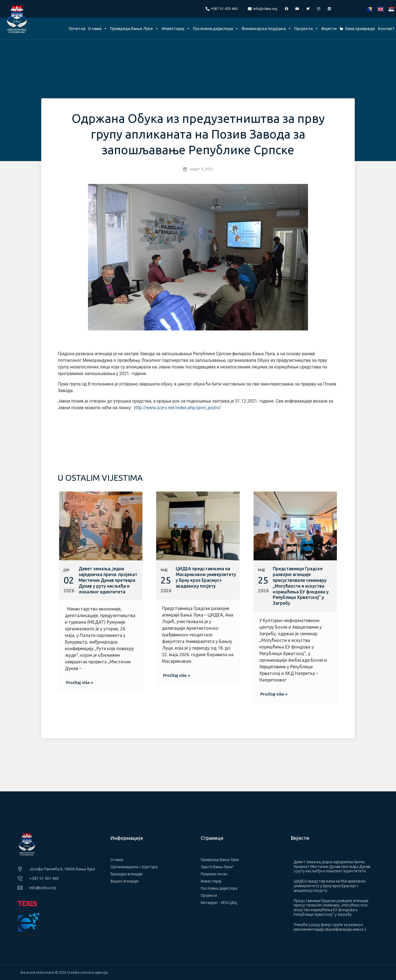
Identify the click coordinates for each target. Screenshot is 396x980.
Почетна (77, 28)
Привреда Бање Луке (134, 28)
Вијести (329, 28)
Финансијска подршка (266, 28)
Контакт (386, 28)
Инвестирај (176, 28)
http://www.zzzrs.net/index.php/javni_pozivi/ (178, 408)
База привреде (360, 28)
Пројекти (306, 28)
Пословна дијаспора (216, 28)
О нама (98, 28)
